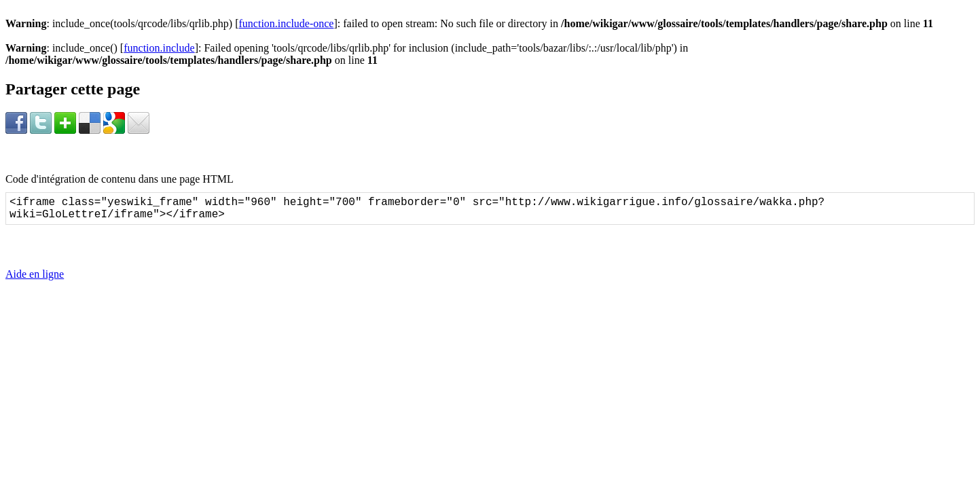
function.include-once (287, 23)
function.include (159, 48)
